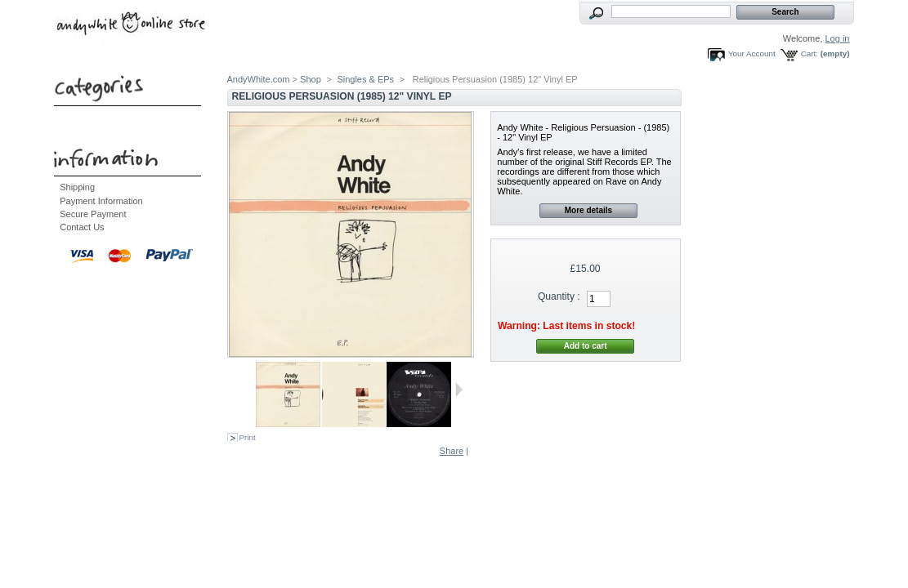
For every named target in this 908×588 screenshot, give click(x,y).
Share (452, 451)
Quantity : (559, 296)
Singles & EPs (365, 79)
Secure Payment (93, 214)
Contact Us (82, 227)
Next (459, 390)
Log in (838, 38)
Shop (311, 79)
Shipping (77, 187)
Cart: (810, 53)
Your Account (752, 53)
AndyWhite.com (259, 79)
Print (248, 437)
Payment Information (101, 201)
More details (588, 210)
